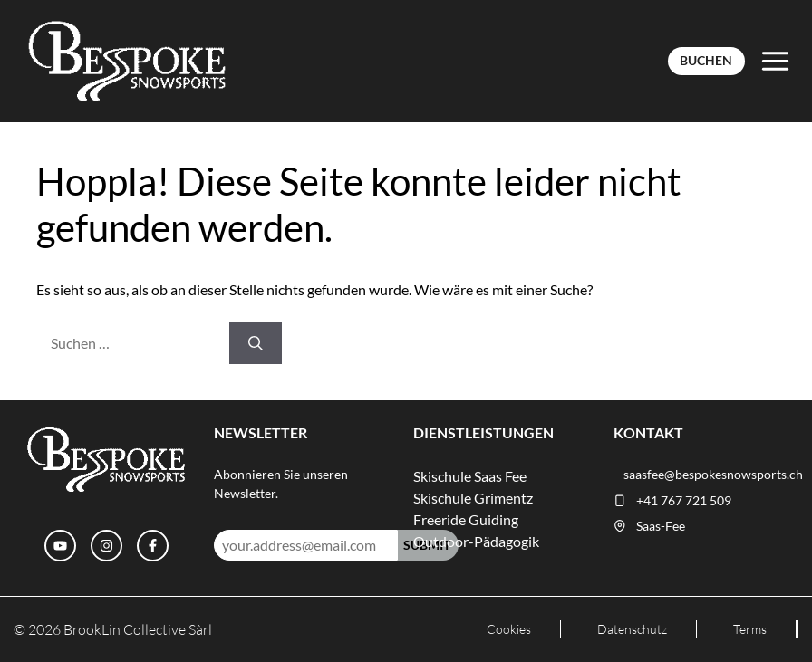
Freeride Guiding (466, 519)
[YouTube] (60, 546)
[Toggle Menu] (775, 61)
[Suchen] (256, 343)
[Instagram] (106, 546)
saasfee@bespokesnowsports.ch (713, 475)
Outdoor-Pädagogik (476, 541)
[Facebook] (153, 546)
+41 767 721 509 (684, 501)
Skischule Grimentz (473, 498)
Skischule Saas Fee (470, 476)
